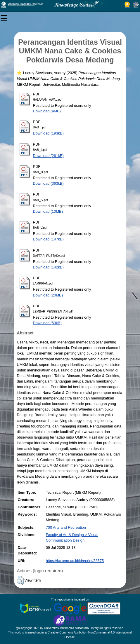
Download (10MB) (48, 211)
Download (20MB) (48, 295)
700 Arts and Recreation (66, 527)
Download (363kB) (48, 183)
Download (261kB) (48, 156)
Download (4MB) (47, 111)
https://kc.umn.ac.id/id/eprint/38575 (75, 561)
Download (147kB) (48, 239)
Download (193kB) (48, 133)
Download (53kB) (47, 323)
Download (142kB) (48, 267)
